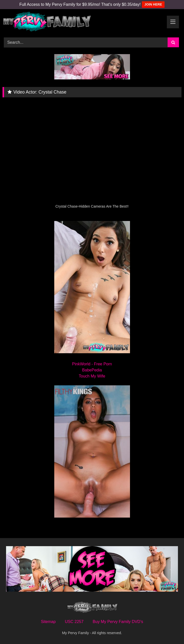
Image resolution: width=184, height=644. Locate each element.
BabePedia (92, 370)
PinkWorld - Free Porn (92, 364)
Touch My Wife (92, 376)
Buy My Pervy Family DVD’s (118, 622)
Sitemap (48, 622)
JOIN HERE (153, 4)
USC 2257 (74, 622)
